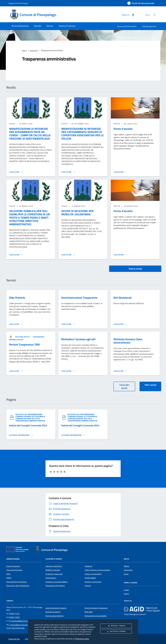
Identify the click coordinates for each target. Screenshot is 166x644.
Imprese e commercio (93, 582)
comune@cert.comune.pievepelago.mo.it (26, 625)
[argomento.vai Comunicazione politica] (28, 419)
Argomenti (34, 50)
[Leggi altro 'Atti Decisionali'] (120, 324)
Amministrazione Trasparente (79, 298)
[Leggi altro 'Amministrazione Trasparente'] (68, 324)
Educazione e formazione (55, 586)
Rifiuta (116, 626)
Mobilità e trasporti (53, 570)
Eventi (126, 594)
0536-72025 (15, 617)
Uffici (8, 574)
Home (24, 50)
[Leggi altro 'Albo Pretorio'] (16, 324)
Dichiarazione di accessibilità (95, 616)
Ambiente (88, 566)
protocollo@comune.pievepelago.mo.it (27, 621)
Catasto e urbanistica (54, 566)
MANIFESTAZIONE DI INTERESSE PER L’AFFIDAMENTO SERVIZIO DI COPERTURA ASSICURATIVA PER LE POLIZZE (83, 134)
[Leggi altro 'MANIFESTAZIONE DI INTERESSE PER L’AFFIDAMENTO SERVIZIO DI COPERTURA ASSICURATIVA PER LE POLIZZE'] (68, 172)
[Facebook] (132, 15)
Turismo (88, 586)
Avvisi (126, 574)
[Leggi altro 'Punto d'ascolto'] (120, 172)
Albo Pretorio (17, 298)
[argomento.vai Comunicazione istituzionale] (31, 416)
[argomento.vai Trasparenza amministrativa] (30, 421)
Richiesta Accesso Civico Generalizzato (128, 341)
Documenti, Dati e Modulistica (18, 586)
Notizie (126, 566)
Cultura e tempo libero (93, 574)
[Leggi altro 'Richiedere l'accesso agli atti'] (68, 371)
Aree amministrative (14, 570)
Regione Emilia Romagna (18, 3)
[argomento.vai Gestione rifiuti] (23, 337)
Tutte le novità (135, 269)
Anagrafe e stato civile (54, 574)
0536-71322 (14, 614)
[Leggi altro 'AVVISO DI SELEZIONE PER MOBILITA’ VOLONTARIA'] (68, 255)
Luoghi (126, 590)
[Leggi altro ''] (21, 435)
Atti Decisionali (123, 298)
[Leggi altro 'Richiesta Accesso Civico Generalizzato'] (120, 371)
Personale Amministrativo (17, 582)
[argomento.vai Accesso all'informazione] (29, 414)
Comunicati (128, 570)
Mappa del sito (14, 639)
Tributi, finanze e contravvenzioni (97, 570)
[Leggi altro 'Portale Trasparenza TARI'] (16, 371)
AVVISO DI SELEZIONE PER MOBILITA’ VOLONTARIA (77, 213)
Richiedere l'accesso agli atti (78, 339)
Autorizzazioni (51, 578)
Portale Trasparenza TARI (24, 344)
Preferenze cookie (82, 639)
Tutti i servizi (150, 385)
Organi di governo (13, 566)
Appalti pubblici (90, 578)
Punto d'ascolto (123, 129)
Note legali (89, 612)
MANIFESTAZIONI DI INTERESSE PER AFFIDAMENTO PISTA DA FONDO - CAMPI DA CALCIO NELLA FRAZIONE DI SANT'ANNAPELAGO (30, 134)
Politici (9, 578)
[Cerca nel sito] (155, 15)
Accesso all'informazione (127, 26)
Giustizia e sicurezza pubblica (57, 582)
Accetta (116, 631)
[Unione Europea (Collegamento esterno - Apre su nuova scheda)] (18, 550)
